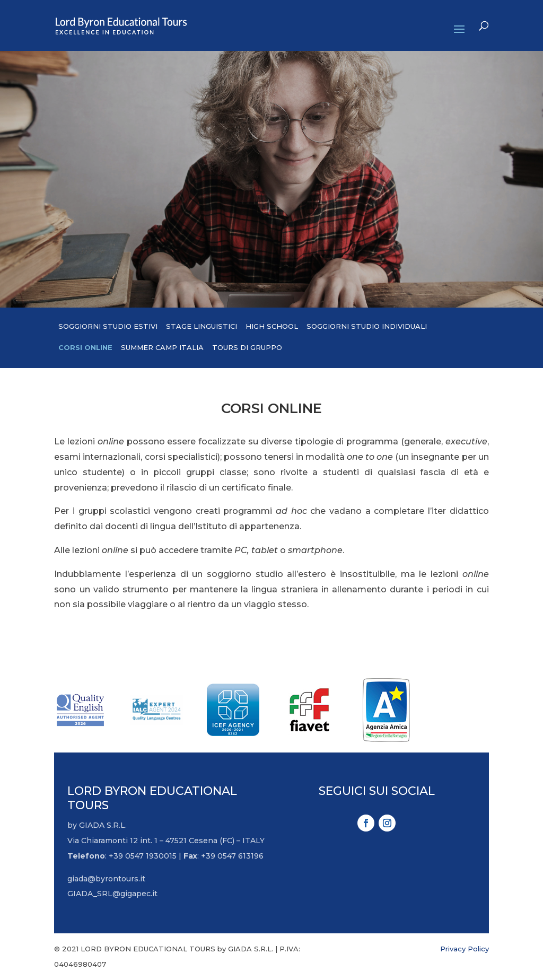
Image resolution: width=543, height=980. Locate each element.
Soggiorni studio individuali (367, 326)
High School (272, 326)
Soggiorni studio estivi (108, 326)
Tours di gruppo (247, 347)
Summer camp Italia (162, 347)
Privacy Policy (465, 949)
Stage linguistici (202, 326)
